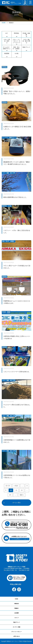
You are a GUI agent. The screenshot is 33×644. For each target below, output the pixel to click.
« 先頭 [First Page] (16, 486)
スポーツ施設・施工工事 (26, 40)
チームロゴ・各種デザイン (7, 48)
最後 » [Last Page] (22, 495)
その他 (16, 53)
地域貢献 (7, 53)
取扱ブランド (26, 47)
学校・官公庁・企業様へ (16, 48)
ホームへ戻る (17, 503)
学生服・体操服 (26, 34)
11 (16, 490)
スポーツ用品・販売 (7, 40)
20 (10, 495)
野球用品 (16, 33)
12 (22, 490)
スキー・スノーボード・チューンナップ (16, 41)
